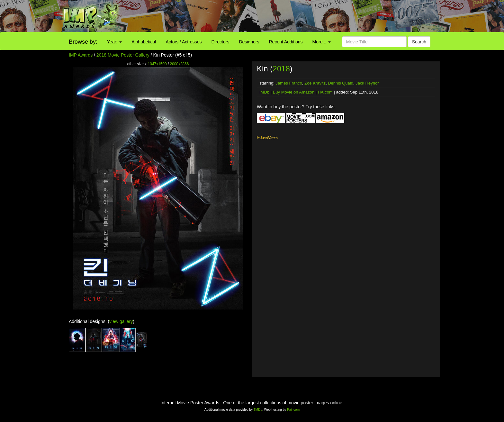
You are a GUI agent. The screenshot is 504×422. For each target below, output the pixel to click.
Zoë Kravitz (315, 83)
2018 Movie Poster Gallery (123, 55)
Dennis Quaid (341, 83)
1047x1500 (157, 64)
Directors (220, 42)
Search (419, 42)
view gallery (121, 321)
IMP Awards (81, 55)
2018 (281, 69)
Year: (114, 42)
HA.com (325, 92)
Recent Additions (286, 42)
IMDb (264, 92)
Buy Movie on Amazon (294, 92)
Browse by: (83, 42)
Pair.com (293, 410)
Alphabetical (144, 42)
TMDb (258, 410)
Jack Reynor (367, 83)
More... (322, 42)
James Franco (289, 83)
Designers (249, 42)
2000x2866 (180, 64)
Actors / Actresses (184, 42)
